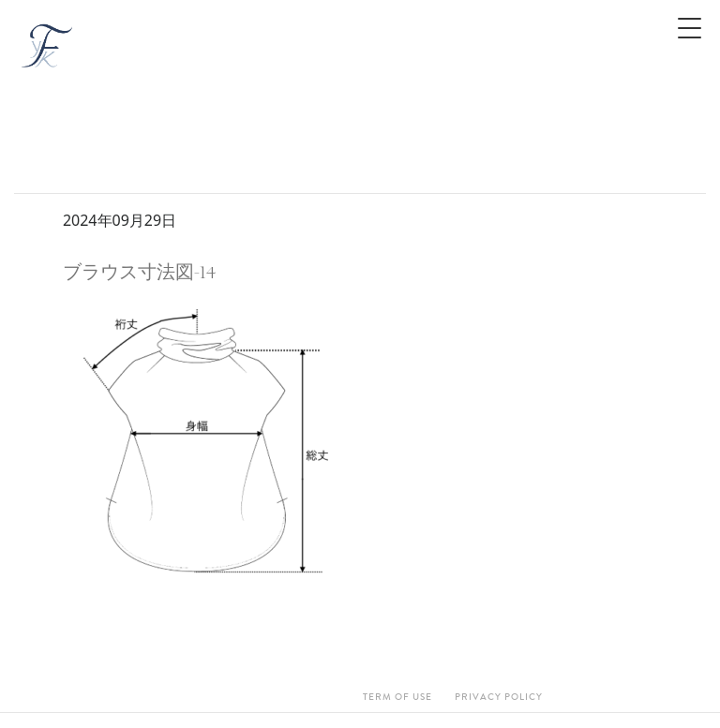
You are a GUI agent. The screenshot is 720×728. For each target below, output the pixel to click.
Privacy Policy (499, 697)
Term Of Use (397, 697)
